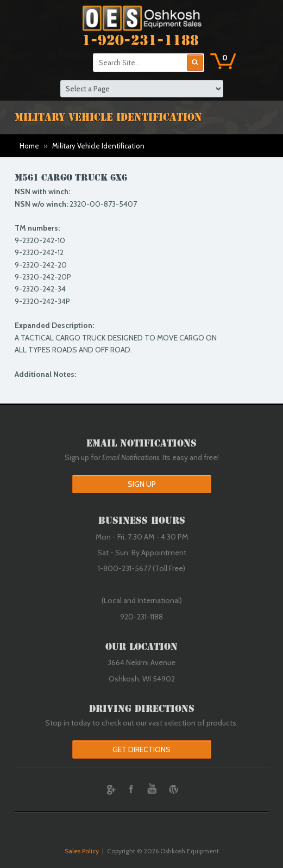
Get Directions (141, 749)
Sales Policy (82, 851)
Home (29, 146)
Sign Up (142, 484)
